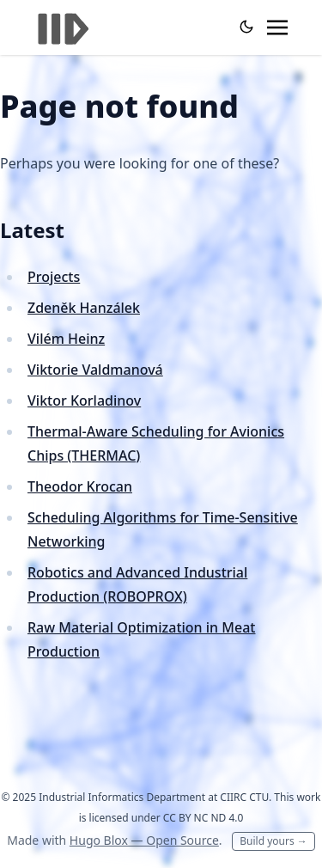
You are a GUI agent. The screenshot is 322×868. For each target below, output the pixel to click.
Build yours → (273, 841)
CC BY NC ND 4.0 (204, 818)
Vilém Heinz (66, 339)
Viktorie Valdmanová (95, 370)
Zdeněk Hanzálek (84, 308)
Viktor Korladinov (84, 400)
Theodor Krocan (80, 486)
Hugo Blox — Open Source (144, 840)
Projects (54, 277)
